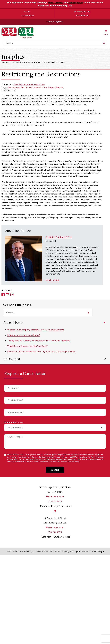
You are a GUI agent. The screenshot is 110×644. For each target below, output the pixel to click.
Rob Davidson (76, 3)
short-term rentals (53, 87)
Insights (17, 62)
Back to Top (97, 551)
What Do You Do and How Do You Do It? (28, 346)
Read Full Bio (52, 280)
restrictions (14, 87)
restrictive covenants (32, 87)
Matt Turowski (56, 3)
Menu (106, 34)
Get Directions (55, 496)
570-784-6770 (82, 15)
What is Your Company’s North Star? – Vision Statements (36, 330)
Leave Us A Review (44, 551)
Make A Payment (55, 22)
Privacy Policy (26, 551)
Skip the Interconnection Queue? (24, 335)
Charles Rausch (59, 237)
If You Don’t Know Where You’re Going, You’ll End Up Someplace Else (42, 352)
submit (55, 470)
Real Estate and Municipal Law (29, 85)
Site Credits (12, 551)
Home (5, 62)
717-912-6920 (27, 15)
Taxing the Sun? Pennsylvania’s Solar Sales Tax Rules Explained (39, 341)
